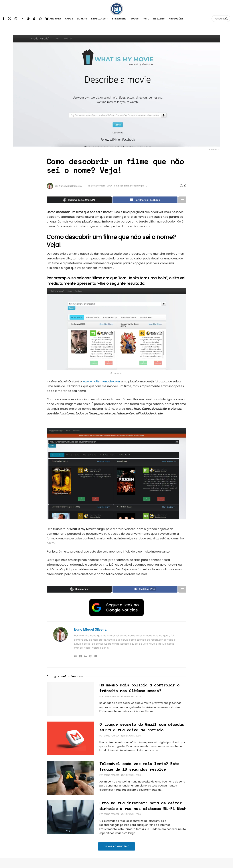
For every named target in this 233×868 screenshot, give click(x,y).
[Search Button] (227, 19)
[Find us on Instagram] (16, 19)
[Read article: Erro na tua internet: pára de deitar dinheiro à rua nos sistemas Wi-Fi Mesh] (70, 817)
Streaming (119, 18)
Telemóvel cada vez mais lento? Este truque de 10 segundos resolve (139, 766)
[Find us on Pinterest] (28, 19)
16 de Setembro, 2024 (100, 186)
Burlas (82, 18)
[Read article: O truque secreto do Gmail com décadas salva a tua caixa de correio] (70, 738)
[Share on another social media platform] (182, 200)
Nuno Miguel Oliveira (70, 186)
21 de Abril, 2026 (131, 696)
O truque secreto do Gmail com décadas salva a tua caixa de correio (142, 727)
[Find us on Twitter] (9, 19)
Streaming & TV (139, 186)
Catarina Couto (112, 696)
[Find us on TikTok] (34, 19)
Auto (146, 18)
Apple (69, 18)
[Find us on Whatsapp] (41, 19)
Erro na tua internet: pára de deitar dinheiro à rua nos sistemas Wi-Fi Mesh (143, 806)
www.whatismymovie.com (101, 381)
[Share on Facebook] (145, 200)
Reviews (159, 18)
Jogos (135, 18)
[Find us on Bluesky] (47, 19)
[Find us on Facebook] (4, 19)
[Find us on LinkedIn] (22, 19)
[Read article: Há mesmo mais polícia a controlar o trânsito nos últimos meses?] (70, 699)
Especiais (98, 18)
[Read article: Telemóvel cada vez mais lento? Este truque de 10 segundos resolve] (70, 778)
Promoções (176, 18)
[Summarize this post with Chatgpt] (79, 200)
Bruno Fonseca (111, 736)
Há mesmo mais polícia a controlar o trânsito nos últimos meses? (139, 688)
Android (55, 18)
